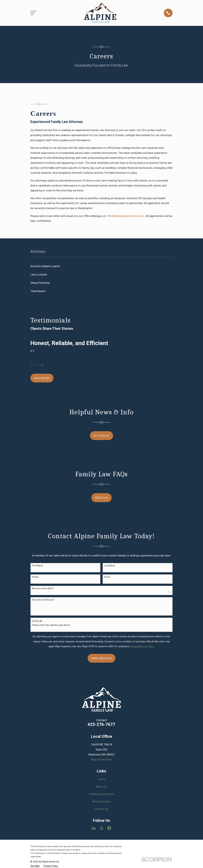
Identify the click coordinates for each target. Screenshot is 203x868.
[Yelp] (102, 828)
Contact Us (101, 809)
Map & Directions (101, 759)
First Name (38, 566)
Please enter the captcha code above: (51, 625)
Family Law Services (101, 794)
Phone (35, 577)
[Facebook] (109, 828)
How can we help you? (43, 600)
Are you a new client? (43, 588)
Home (101, 779)
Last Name (110, 566)
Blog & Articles (101, 801)
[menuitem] (101, 266)
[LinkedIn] (94, 828)
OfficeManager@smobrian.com (125, 216)
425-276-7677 (101, 724)
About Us (101, 787)
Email (107, 577)
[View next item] (41, 365)
